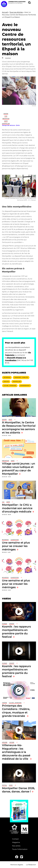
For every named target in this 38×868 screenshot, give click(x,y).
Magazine (16, 842)
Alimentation (15, 540)
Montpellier (6, 124)
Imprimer (8, 58)
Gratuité (6, 382)
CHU (3, 502)
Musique (5, 624)
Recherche (5, 540)
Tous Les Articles (16, 12)
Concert (12, 624)
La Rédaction (31, 865)
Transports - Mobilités (21, 377)
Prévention (6, 119)
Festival (4, 785)
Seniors (6, 114)
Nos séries (16, 846)
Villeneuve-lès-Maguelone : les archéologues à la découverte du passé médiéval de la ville (16, 752)
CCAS (6, 116)
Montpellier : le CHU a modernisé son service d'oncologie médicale (17, 508)
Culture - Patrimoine (10, 386)
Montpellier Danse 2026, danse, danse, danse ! (18, 790)
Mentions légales (17, 865)
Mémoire (5, 742)
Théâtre (4, 703)
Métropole (7, 377)
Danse (11, 785)
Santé (6, 121)
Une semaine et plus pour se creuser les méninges (16, 546)
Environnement (25, 386)
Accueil (5, 12)
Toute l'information (20, 849)
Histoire (12, 742)
